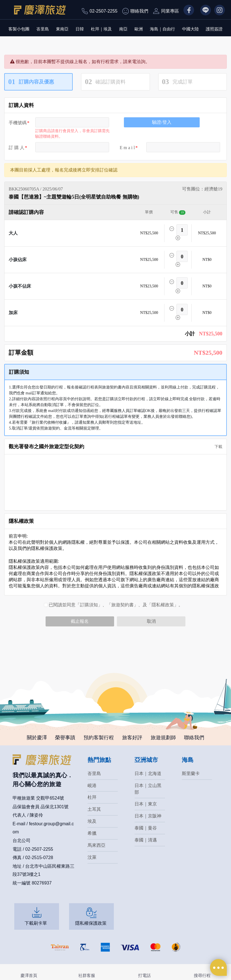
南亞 (123, 29)
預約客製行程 (99, 738)
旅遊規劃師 (163, 738)
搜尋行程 (202, 976)
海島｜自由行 (162, 29)
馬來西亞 (96, 846)
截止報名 (80, 621)
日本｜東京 (146, 804)
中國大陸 (190, 29)
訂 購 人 (16, 148)
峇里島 (43, 29)
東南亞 (62, 29)
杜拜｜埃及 (101, 29)
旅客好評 (132, 738)
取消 (151, 621)
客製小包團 (19, 29)
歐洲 (139, 29)
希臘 (92, 834)
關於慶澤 (37, 738)
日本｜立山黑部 (148, 789)
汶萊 (92, 858)
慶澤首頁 (29, 976)
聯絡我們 (139, 11)
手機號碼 (18, 123)
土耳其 (94, 809)
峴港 (92, 785)
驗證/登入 (162, 122)
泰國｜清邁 (146, 840)
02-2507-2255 (103, 11)
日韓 (80, 29)
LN (203, 10)
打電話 (144, 976)
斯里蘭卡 (191, 773)
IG (217, 10)
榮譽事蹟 (65, 738)
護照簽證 (214, 29)
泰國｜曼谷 (146, 828)
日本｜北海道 (148, 773)
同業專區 (170, 11)
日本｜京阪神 (148, 816)
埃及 (92, 822)
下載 (216, 447)
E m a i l (127, 148)
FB (186, 10)
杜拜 (92, 797)
